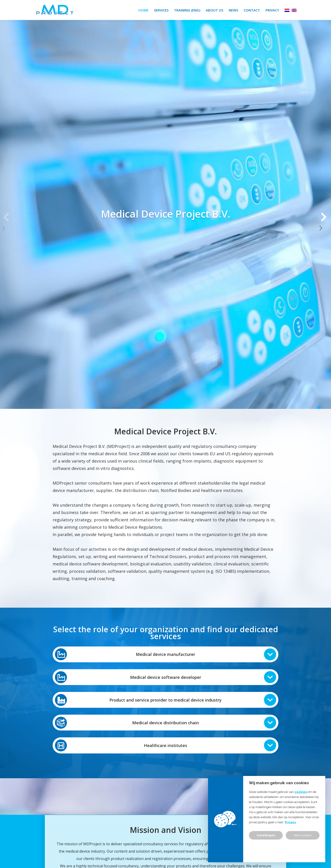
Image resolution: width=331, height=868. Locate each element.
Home (143, 10)
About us (214, 10)
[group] (165, 214)
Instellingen (266, 835)
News (233, 10)
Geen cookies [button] (302, 835)
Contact (252, 10)
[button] (324, 214)
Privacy (272, 10)
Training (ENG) (187, 10)
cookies (301, 792)
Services (161, 10)
